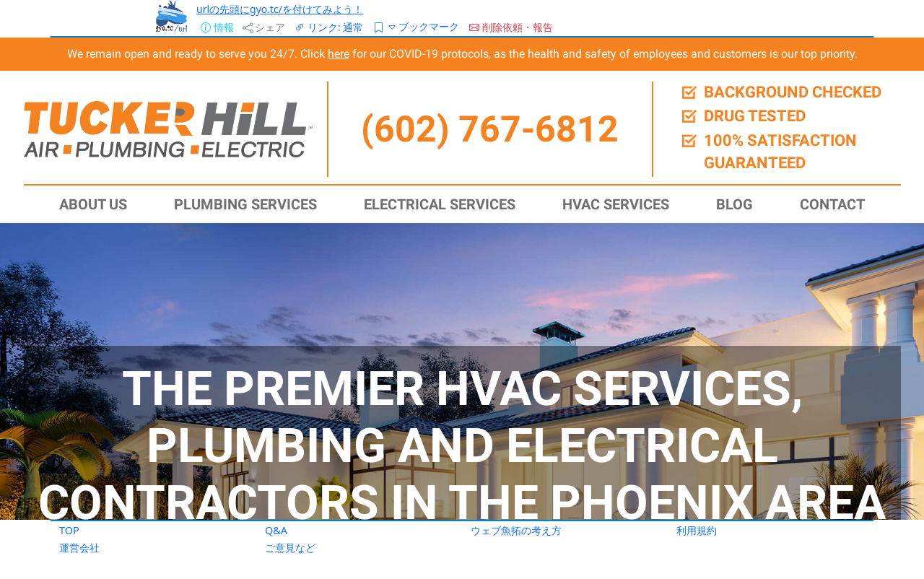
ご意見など (290, 548)
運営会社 (79, 548)
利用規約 (697, 530)
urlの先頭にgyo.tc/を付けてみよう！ (280, 9)
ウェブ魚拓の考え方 (516, 530)
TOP (69, 530)
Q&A (276, 530)
